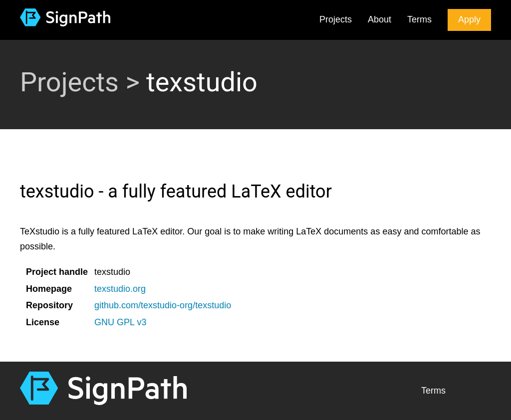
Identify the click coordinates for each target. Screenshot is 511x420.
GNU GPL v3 (120, 322)
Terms (419, 19)
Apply (469, 19)
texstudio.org (120, 289)
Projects (336, 19)
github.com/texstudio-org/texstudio (163, 305)
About (380, 19)
